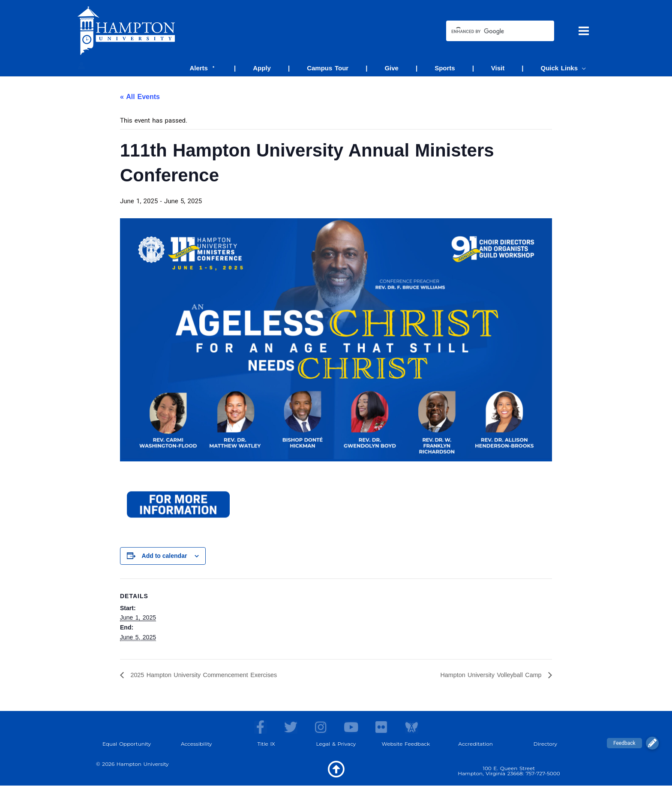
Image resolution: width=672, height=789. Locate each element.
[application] (584, 68)
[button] (652, 743)
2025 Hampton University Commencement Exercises (211, 676)
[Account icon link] (81, 66)
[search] (492, 32)
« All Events (140, 97)
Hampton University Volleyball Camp (486, 676)
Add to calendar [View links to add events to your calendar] (165, 556)
